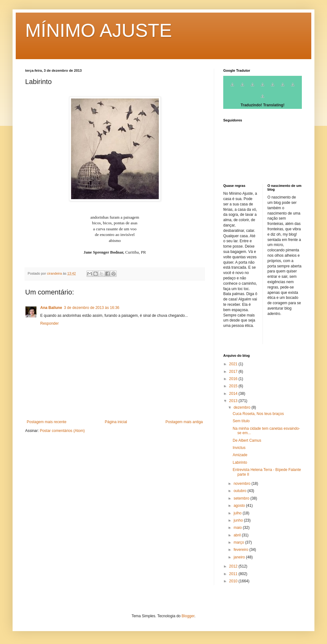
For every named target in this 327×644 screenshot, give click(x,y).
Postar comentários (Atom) (62, 431)
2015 (234, 386)
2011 (234, 574)
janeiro (240, 557)
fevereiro (241, 550)
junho (239, 520)
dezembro (243, 407)
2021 (234, 364)
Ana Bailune (51, 308)
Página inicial (116, 422)
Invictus (239, 448)
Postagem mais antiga (184, 422)
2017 (234, 372)
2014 (234, 394)
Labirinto (240, 462)
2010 (234, 581)
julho (238, 513)
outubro (241, 491)
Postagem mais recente (47, 422)
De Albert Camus (247, 440)
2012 (234, 566)
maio (238, 528)
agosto (240, 506)
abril (238, 535)
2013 (234, 401)
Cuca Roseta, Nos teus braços (258, 414)
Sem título (241, 421)
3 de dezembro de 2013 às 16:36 (91, 308)
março (239, 542)
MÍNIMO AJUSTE (99, 30)
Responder (50, 323)
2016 (234, 379)
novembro (243, 484)
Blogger (188, 616)
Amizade (240, 455)
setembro (242, 498)
